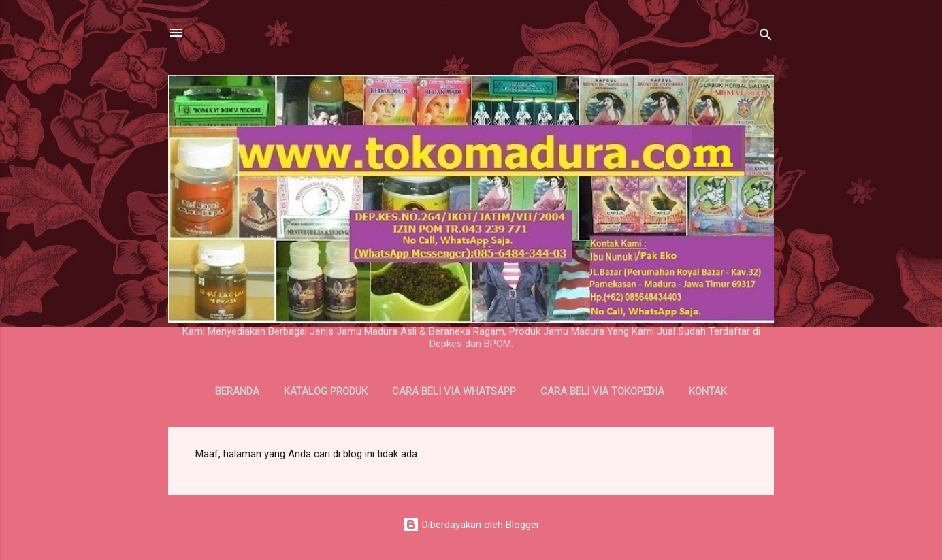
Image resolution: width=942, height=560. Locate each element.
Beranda (237, 391)
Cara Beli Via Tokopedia (602, 391)
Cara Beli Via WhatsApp (454, 391)
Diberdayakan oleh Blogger (471, 525)
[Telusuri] (766, 37)
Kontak (708, 391)
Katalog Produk (326, 391)
